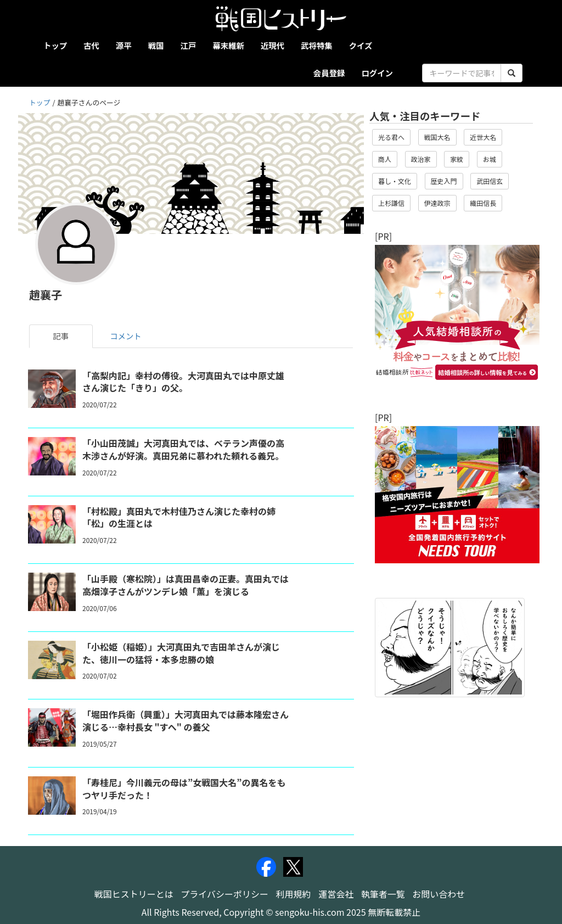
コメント (126, 336)
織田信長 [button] (483, 203)
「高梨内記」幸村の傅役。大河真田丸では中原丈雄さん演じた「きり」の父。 (183, 382)
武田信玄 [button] (490, 181)
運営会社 (336, 894)
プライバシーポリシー (224, 894)
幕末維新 (228, 45)
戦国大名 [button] (437, 137)
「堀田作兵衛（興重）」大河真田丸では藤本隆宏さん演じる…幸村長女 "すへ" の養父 (186, 721)
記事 (61, 336)
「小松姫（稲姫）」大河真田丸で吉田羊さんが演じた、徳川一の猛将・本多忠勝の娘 (181, 653)
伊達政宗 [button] (437, 203)
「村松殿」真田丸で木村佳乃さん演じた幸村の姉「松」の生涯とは (179, 517)
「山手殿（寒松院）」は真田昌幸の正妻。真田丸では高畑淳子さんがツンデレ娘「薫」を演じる (186, 585)
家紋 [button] (457, 159)
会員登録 (329, 73)
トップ (55, 45)
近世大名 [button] (483, 137)
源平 (124, 45)
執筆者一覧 (383, 894)
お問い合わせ (439, 894)
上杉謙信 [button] (391, 203)
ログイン (377, 73)
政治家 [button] (421, 159)
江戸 (189, 45)
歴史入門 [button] (444, 181)
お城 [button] (490, 159)
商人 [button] (385, 159)
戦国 (156, 45)
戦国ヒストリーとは (134, 894)
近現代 (272, 45)
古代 (91, 45)
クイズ (361, 45)
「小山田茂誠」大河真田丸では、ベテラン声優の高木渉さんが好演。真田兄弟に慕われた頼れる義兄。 (183, 449)
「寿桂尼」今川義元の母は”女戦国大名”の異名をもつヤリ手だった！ (184, 789)
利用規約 (294, 894)
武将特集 (317, 45)
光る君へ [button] (391, 137)
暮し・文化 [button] (395, 181)
